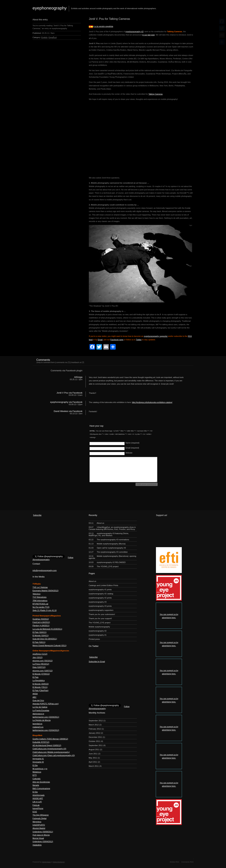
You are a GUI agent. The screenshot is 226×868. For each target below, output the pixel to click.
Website (129, 453)
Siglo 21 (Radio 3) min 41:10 (44, 610)
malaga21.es (38, 727)
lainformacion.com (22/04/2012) (46, 730)
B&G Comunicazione (41, 788)
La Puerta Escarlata (41, 710)
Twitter (139, 340)
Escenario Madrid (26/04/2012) (46, 591)
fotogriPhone (38, 808)
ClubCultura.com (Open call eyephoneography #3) (54, 755)
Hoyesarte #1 (38, 759)
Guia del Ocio (38, 700)
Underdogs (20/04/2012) (43, 841)
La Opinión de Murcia (42, 720)
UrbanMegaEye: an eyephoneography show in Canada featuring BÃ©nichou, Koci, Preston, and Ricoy (112, 528)
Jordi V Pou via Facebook (70, 393)
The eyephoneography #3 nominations (109, 540)
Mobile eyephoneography (99, 627)
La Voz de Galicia (40, 707)
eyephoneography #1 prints (100, 590)
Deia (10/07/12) (39, 667)
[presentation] (116, 494)
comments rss (62, 362)
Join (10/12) (38, 657)
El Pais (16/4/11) (40, 632)
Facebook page (117, 340)
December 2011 (95, 737)
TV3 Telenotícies (40, 597)
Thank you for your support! (100, 618)
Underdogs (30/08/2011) (43, 832)
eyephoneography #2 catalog (101, 594)
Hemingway (46, 862)
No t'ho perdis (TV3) (41, 607)
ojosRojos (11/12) (40, 654)
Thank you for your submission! (102, 614)
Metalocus (37, 772)
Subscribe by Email (97, 662)
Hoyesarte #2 (38, 762)
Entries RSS (175, 862)
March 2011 (94, 766)
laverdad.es (37, 724)
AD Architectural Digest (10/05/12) (47, 745)
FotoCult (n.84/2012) (41, 622)
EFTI (35, 775)
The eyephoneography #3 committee (108, 552)
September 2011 (96, 745)
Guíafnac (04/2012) (41, 619)
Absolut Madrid (39, 828)
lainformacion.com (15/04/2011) (46, 717)
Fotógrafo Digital (40, 818)
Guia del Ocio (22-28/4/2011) (45, 639)
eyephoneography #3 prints (100, 606)
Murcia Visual (38, 838)
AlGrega (78, 377)
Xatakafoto (37, 845)
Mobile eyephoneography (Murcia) (107, 544)
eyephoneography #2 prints (100, 598)
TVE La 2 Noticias (40, 587)
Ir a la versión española (103, 26)
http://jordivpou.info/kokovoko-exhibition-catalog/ (152, 402)
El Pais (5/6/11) (39, 642)
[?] (69, 362)
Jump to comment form (46, 362)
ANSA (35, 694)
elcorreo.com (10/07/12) (43, 671)
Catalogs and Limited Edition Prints (103, 585)
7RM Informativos (40, 601)
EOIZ (35, 812)
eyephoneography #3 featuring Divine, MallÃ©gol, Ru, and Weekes (109, 534)
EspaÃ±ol (53, 37)
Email (100, 340)
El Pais (35, 677)
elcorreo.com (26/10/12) (43, 661)
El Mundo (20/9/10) (41, 684)
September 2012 (96, 721)
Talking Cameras (156, 94)
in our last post (149, 35)
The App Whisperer (41, 815)
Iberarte (36, 785)
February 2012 (95, 729)
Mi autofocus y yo (40, 769)
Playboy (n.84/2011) (41, 626)
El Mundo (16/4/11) (41, 635)
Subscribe (37, 515)
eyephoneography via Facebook (66, 402)
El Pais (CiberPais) (40, 690)
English (44, 37)
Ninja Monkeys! (59, 862)
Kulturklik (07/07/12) (41, 742)
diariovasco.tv (38, 714)
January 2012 (94, 733)
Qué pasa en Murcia (41, 835)
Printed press (94, 639)
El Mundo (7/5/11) (40, 687)
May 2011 (93, 758)
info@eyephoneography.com (45, 570)
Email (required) (132, 448)
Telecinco (36, 594)
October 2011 (94, 741)
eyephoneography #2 (134, 32)
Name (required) (132, 443)
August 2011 (94, 750)
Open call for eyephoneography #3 (107, 548)
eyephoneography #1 (98, 635)
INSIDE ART (38, 798)
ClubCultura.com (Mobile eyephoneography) (51, 752)
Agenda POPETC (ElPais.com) (46, 704)
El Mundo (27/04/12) (41, 674)
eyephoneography (50, 8)
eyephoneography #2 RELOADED (107, 562)
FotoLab (36, 805)
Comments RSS (187, 862)
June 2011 (93, 754)
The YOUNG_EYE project (104, 566)
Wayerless (37, 822)
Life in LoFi (37, 802)
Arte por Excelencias (41, 782)
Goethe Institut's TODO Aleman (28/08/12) (50, 739)
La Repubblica (39, 680)
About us (96, 523)
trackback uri (76, 362)
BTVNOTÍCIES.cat (40, 604)
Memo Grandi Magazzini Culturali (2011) (49, 645)
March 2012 (94, 725)
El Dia (35, 765)
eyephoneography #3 (98, 602)
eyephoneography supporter (156, 336)
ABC (35, 697)
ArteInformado (39, 795)
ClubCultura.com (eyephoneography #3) (49, 749)
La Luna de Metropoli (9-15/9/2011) (47, 629)
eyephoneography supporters (101, 610)
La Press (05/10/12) (41, 664)
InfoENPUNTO (39, 825)
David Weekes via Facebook (68, 411)
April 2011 (93, 762)
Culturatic (36, 779)
